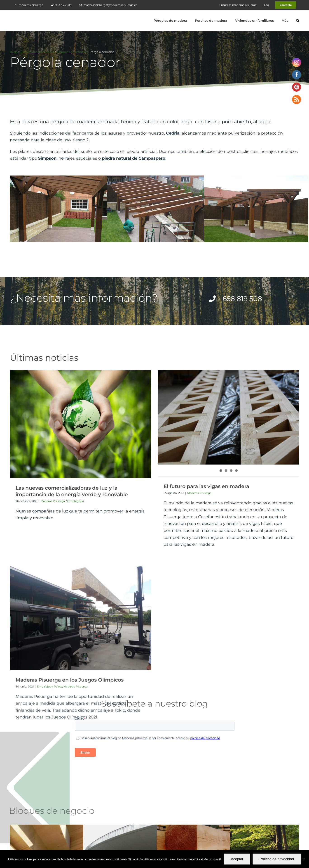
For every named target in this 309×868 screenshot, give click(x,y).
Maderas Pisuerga (53, 501)
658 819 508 (180, 831)
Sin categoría (75, 501)
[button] (298, 21)
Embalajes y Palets (242, 498)
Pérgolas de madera (72, 52)
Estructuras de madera (37, 52)
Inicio (14, 52)
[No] (303, 859)
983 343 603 (180, 822)
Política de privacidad (277, 859)
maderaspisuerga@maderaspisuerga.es (199, 841)
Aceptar (237, 859)
